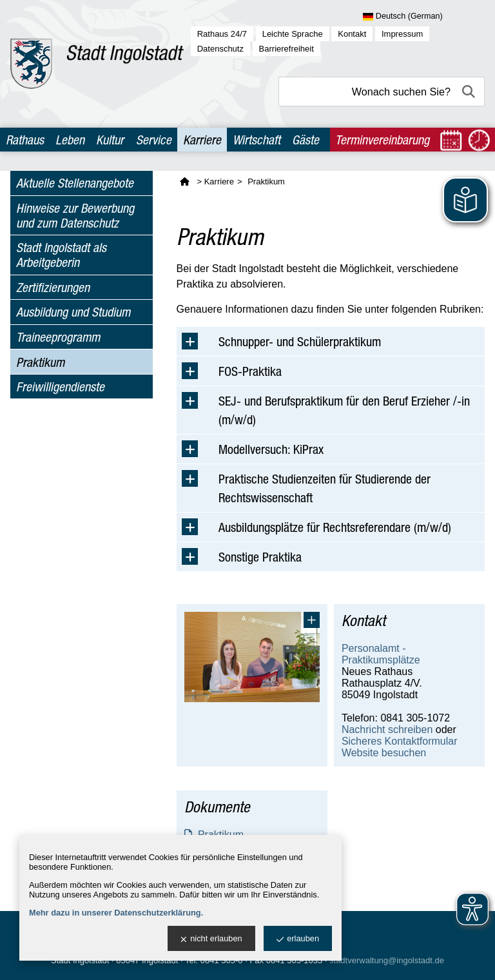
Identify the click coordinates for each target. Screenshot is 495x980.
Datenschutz (220, 49)
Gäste (306, 140)
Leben (70, 140)
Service (154, 140)
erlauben (298, 939)
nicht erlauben (211, 939)
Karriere (202, 140)
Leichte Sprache (293, 34)
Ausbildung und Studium (73, 312)
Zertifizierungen (53, 287)
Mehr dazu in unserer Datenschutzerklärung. (116, 913)
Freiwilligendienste (60, 387)
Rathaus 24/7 (222, 34)
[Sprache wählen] (424, 17)
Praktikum (40, 362)
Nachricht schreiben (387, 730)
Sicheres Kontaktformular (400, 741)
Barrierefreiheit (286, 49)
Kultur (110, 140)
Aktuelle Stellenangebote (75, 183)
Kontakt (352, 34)
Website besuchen (384, 753)
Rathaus (25, 140)
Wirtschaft (257, 140)
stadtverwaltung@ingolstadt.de (387, 960)
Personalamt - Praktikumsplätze (381, 654)
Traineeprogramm (58, 337)
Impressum (402, 34)
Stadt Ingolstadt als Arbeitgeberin (61, 255)
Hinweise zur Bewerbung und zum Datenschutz (75, 215)
